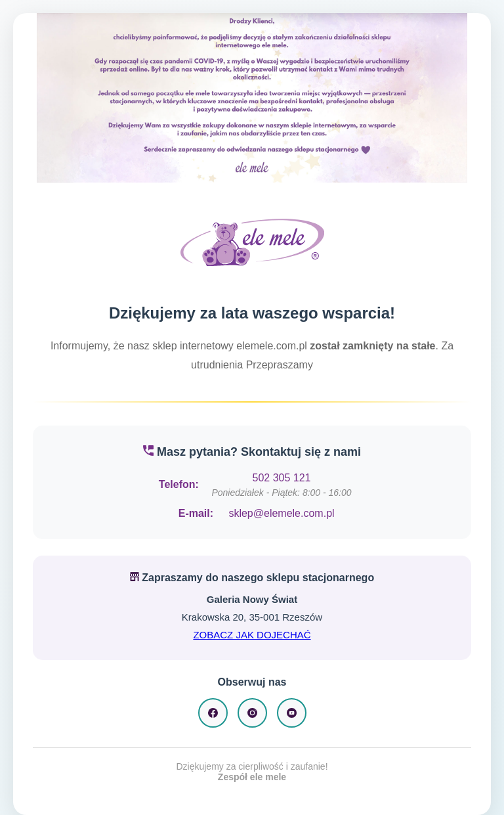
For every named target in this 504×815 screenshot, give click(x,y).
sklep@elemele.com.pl (281, 513)
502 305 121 (282, 478)
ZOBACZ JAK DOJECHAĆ (252, 635)
